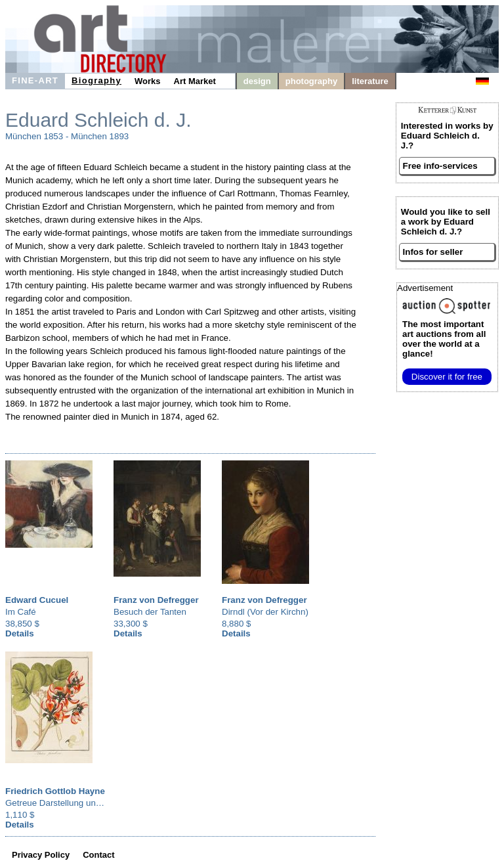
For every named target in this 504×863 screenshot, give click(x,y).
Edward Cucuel (37, 600)
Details (20, 633)
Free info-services (440, 166)
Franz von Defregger (156, 600)
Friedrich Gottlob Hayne (55, 791)
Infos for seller (433, 252)
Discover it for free (447, 377)
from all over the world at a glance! (444, 339)
